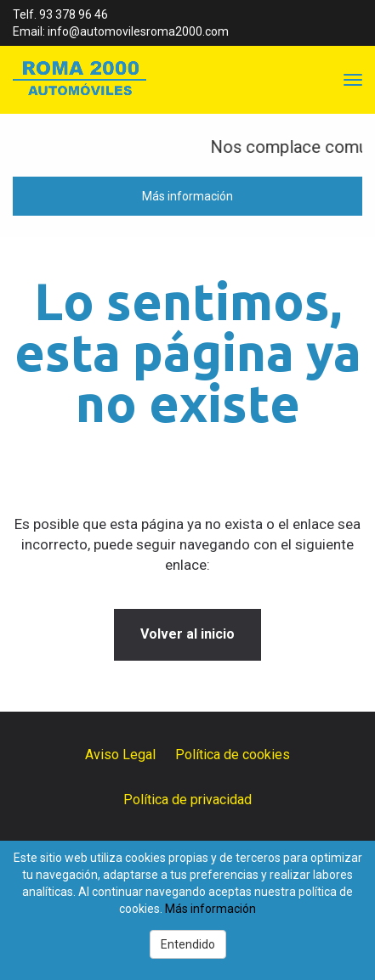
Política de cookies (233, 755)
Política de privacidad (187, 800)
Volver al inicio (187, 634)
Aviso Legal (120, 755)
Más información (187, 196)
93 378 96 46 (74, 14)
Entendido (188, 944)
